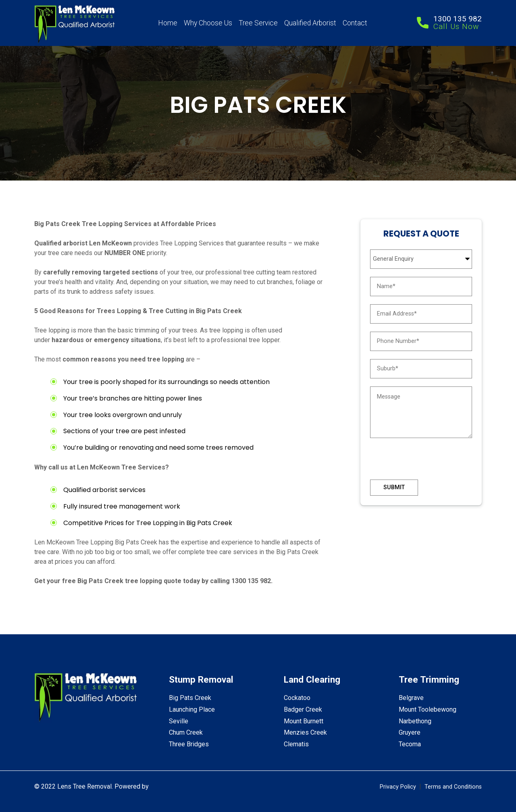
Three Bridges (189, 744)
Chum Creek (186, 732)
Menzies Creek (305, 732)
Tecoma (410, 744)
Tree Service (258, 23)
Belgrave (411, 698)
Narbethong (415, 721)
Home (168, 23)
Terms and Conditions (453, 787)
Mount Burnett (304, 721)
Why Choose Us (208, 23)
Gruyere (410, 732)
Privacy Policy (398, 787)
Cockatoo (297, 698)
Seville (179, 721)
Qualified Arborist (310, 23)
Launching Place (192, 709)
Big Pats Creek (190, 698)
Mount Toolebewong (428, 709)
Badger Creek (303, 709)
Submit (394, 487)
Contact (355, 23)
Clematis (296, 744)
